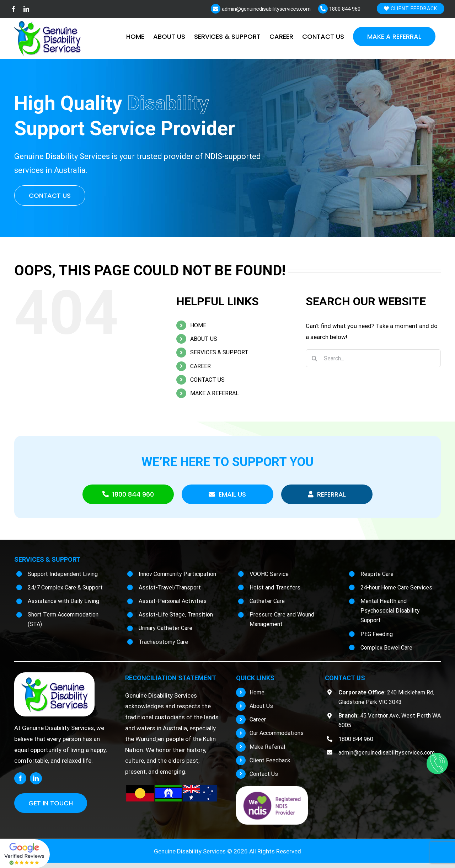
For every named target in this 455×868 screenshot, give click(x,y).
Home (257, 692)
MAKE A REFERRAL (215, 393)
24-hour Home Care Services (396, 588)
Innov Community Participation (177, 574)
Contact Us (264, 774)
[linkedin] (36, 778)
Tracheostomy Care (163, 642)
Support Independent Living (63, 574)
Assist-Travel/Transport (170, 588)
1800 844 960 (344, 9)
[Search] (315, 358)
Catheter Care (267, 601)
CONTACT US (207, 380)
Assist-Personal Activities (173, 601)
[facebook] (20, 778)
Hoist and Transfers (275, 588)
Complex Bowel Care (386, 648)
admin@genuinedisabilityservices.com (266, 9)
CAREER (200, 366)
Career (258, 719)
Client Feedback (411, 9)
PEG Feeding (377, 634)
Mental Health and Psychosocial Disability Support (390, 611)
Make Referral (267, 747)
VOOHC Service (269, 574)
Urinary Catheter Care (165, 628)
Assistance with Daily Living (63, 601)
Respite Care (377, 574)
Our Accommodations (277, 733)
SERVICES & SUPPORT (219, 352)
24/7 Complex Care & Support (65, 588)
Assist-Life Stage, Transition (176, 615)
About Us (261, 706)
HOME (198, 325)
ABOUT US (204, 339)
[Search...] (373, 358)
